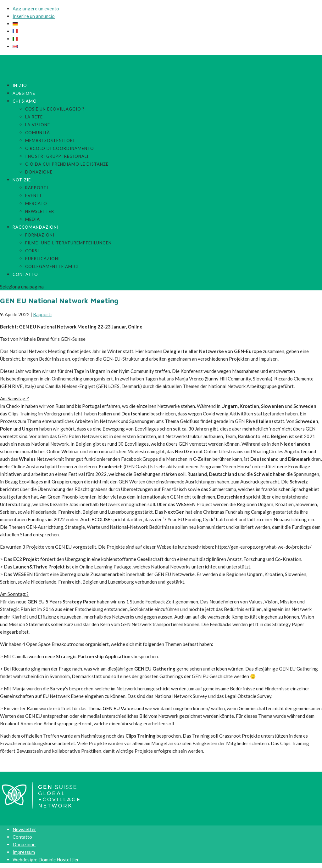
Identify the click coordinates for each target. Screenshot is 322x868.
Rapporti (37, 188)
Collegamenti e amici (52, 266)
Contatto (25, 274)
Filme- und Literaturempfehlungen (68, 243)
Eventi (33, 196)
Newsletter (40, 211)
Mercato (36, 203)
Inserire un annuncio (34, 16)
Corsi (32, 251)
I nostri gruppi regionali (57, 156)
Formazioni (40, 235)
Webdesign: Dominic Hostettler (46, 859)
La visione (38, 125)
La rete (34, 117)
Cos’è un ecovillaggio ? (55, 109)
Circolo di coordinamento (60, 148)
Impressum (24, 852)
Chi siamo (25, 101)
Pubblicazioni (42, 259)
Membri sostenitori (50, 140)
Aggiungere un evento (36, 9)
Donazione (39, 172)
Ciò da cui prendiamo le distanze (67, 164)
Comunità (38, 133)
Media (33, 219)
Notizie (22, 180)
